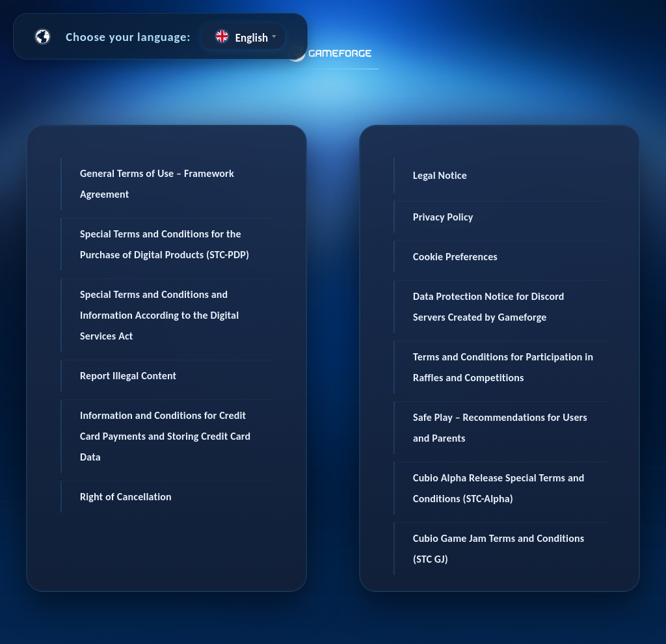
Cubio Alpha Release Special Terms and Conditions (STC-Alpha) (499, 488)
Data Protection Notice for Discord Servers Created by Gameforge (489, 307)
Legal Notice (440, 175)
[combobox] (243, 36)
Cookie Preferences (455, 257)
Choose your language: (128, 36)
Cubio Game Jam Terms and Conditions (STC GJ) (499, 549)
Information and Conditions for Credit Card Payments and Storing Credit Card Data (165, 436)
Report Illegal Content (128, 376)
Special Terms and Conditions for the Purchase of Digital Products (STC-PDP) (165, 244)
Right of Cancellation (126, 497)
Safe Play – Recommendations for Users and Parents (500, 428)
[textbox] (243, 36)
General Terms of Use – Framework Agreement (157, 184)
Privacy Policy (443, 217)
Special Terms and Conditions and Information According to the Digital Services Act (159, 315)
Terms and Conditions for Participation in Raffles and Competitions (503, 367)
